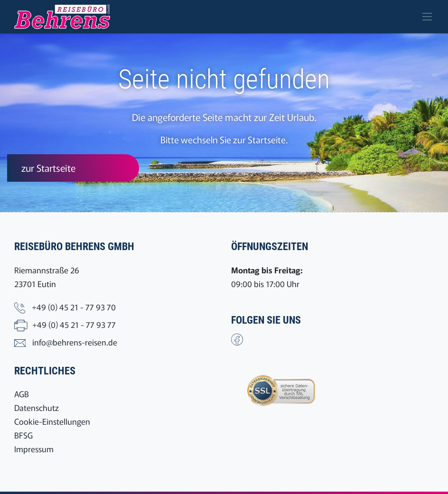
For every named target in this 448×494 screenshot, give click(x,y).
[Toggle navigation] (427, 17)
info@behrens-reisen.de (75, 342)
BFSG (23, 435)
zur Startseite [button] (48, 168)
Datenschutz (37, 407)
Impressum (34, 449)
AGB (22, 394)
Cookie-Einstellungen (52, 421)
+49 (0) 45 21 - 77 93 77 (74, 324)
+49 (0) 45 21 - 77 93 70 (74, 307)
